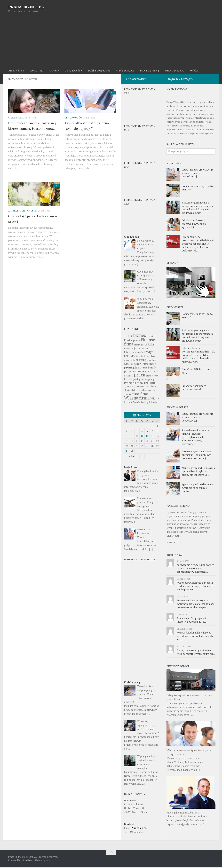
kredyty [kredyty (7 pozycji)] (130, 357)
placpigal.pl (202, 517)
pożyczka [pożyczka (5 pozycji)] (130, 372)
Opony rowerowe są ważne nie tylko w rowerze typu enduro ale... (196, 653)
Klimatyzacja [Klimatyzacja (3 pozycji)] (130, 353)
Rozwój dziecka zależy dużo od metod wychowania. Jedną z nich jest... (195, 637)
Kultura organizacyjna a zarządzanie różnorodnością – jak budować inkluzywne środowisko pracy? (199, 208)
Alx (48, 861)
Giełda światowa (120, 71)
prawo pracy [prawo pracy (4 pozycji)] (147, 380)
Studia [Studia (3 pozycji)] (127, 391)
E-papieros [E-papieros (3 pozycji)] (152, 337)
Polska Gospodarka (95, 71)
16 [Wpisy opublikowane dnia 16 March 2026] (127, 442)
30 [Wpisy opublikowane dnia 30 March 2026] (127, 452)
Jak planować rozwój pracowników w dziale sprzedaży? (194, 225)
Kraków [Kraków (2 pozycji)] (140, 353)
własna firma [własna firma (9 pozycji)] (139, 395)
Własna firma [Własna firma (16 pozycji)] (137, 399)
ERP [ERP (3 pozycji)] (138, 341)
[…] (191, 716)
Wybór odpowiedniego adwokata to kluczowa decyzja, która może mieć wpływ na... (195, 587)
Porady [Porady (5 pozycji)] (152, 368)
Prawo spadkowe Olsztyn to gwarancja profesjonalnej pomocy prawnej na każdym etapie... (195, 605)
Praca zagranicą (144, 71)
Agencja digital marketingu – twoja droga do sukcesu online (198, 489)
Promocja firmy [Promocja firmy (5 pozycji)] (134, 384)
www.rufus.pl (174, 543)
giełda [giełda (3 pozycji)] (137, 345)
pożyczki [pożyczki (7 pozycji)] (143, 372)
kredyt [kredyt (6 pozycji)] (148, 353)
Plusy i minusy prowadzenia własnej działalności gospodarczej (197, 174)
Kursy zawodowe (168, 71)
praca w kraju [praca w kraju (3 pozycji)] (152, 376)
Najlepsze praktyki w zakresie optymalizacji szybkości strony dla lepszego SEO (199, 472)
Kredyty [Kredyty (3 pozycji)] (139, 357)
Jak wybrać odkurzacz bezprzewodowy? (194, 388)
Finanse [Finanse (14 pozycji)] (148, 340)
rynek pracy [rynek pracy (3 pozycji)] (130, 387)
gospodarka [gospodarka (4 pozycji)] (147, 345)
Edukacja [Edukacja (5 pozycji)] (130, 341)
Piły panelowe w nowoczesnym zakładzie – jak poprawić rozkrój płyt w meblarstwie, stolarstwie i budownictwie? (198, 244)
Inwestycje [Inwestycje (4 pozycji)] (130, 349)
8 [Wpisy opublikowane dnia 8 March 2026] (157, 432)
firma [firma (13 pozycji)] (129, 345)
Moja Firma (35, 71)
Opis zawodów (73, 119)
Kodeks (186, 71)
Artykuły (51, 71)
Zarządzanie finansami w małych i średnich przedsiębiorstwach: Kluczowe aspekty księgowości (196, 438)
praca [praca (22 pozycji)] (140, 375)
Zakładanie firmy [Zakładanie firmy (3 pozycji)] (140, 403)
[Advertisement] (111, 43)
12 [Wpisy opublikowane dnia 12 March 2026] (142, 437)
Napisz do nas (140, 829)
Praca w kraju (16, 71)
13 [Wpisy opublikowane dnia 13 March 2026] (147, 437)
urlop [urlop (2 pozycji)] (126, 395)
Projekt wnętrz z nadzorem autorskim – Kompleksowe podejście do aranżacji (197, 456)
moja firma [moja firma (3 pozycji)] (152, 361)
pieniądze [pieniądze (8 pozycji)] (132, 368)
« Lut (132, 457)
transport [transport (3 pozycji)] (152, 391)
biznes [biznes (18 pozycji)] (140, 336)
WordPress (28, 861)
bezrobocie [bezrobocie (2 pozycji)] (128, 337)
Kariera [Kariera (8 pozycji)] (142, 349)
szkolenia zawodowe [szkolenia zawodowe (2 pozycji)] (139, 391)
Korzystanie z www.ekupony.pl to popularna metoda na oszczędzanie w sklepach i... (195, 569)
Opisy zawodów (70, 71)
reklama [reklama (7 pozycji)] (150, 383)
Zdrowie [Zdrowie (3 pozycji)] (153, 403)
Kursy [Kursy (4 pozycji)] (147, 357)
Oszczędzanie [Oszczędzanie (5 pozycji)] (132, 364)
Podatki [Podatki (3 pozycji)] (144, 368)
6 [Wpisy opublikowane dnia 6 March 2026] (147, 432)
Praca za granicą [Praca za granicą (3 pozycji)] (132, 380)
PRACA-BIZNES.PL (26, 7)
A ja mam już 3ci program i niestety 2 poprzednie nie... (192, 621)
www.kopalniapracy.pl (196, 533)
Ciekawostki (16, 119)
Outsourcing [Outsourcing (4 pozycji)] (149, 365)
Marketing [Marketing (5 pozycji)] (140, 361)
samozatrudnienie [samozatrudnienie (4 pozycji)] (146, 387)
